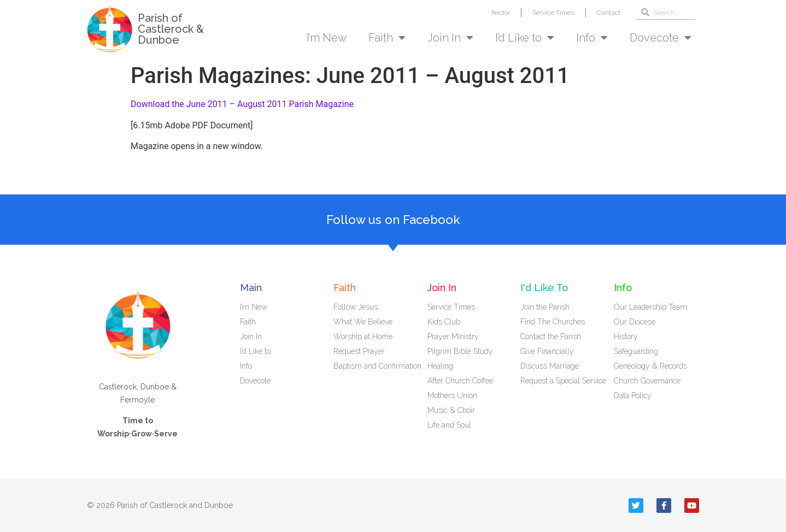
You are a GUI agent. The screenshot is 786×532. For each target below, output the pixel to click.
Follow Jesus (356, 307)
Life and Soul (449, 425)
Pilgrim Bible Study (460, 351)
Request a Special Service (563, 381)
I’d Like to (525, 38)
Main (251, 288)
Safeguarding (636, 351)
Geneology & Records (650, 366)
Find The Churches (553, 322)
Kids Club (444, 322)
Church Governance (647, 381)
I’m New (327, 38)
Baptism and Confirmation (377, 366)
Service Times (553, 13)
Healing (440, 366)
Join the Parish (545, 307)
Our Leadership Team (650, 307)
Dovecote (661, 38)
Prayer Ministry (453, 336)
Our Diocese (635, 322)
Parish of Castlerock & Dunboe (171, 29)
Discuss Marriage (550, 366)
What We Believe (363, 322)
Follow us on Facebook (393, 220)
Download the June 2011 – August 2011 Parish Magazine (242, 104)
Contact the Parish (551, 336)
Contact (609, 13)
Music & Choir (451, 410)
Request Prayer (359, 351)
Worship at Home (363, 336)
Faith (387, 38)
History (626, 336)
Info (592, 38)
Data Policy (633, 395)
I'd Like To (544, 288)
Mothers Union (452, 395)
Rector (501, 13)
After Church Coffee (460, 381)
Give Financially (547, 351)
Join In (450, 38)
